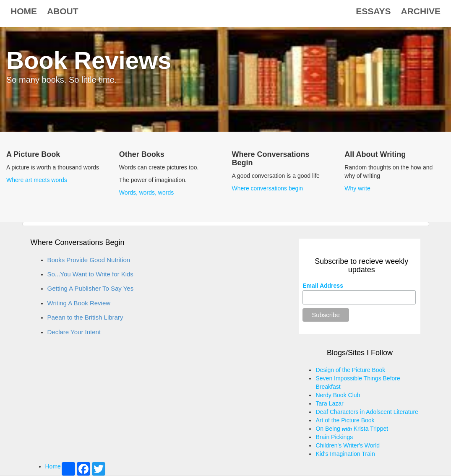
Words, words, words (146, 192)
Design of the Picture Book (350, 370)
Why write (357, 188)
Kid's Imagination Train (345, 454)
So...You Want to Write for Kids (90, 274)
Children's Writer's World (348, 445)
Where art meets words (37, 180)
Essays (373, 11)
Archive (421, 11)
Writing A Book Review (79, 303)
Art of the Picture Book (345, 420)
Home (24, 11)
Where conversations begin (268, 188)
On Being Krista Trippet (352, 429)
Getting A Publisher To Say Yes (91, 288)
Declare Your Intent (74, 332)
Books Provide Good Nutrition (89, 260)
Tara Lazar (329, 403)
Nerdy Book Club (338, 395)
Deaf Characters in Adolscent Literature (367, 412)
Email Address (323, 286)
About (63, 11)
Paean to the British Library (85, 317)
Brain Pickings (334, 437)
